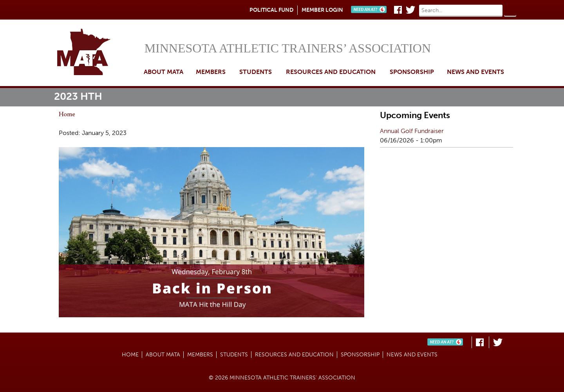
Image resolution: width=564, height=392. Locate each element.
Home (98, 53)
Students (256, 72)
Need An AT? (371, 10)
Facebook (398, 10)
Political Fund (271, 10)
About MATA (164, 72)
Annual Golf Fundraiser (412, 131)
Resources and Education (331, 72)
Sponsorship (412, 72)
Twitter (410, 10)
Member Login (322, 10)
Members (211, 72)
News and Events (475, 72)
